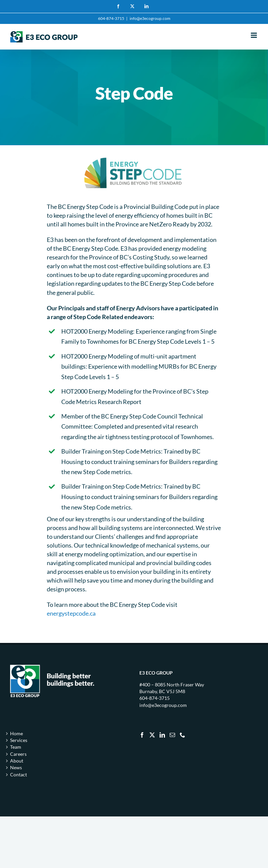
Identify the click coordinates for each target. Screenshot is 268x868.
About (17, 761)
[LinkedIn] (162, 735)
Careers (18, 754)
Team (16, 747)
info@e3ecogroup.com (150, 18)
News (16, 767)
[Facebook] (142, 735)
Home (16, 733)
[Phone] (182, 735)
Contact (19, 774)
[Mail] (172, 735)
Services (19, 740)
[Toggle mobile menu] (254, 35)
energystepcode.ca (71, 613)
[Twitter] (152, 735)
